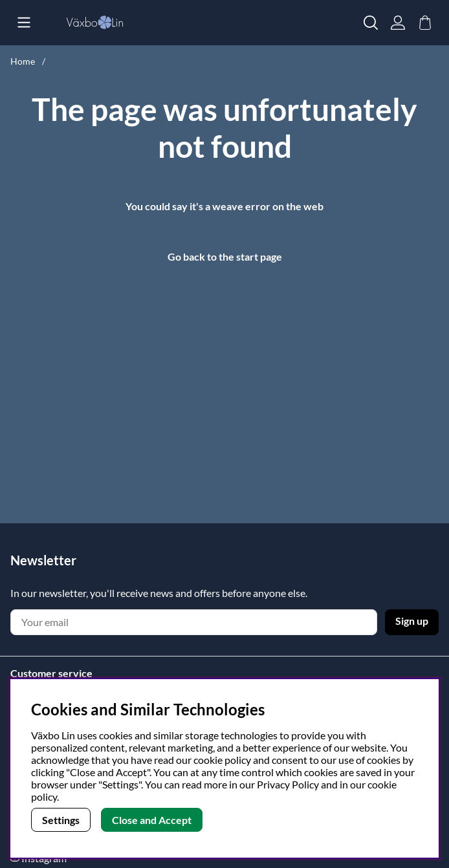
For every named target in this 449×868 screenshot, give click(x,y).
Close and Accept (152, 820)
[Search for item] (371, 23)
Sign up (412, 621)
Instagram (44, 858)
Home (23, 61)
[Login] (398, 23)
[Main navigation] (24, 23)
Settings (61, 820)
